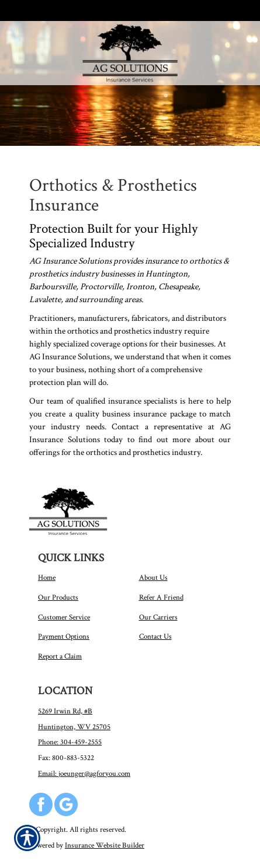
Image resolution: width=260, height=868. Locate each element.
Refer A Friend (161, 597)
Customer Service (64, 617)
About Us (153, 577)
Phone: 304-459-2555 (70, 742)
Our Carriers (158, 617)
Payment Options (64, 636)
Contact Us (155, 636)
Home (47, 577)
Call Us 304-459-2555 (57, 10)
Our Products (58, 597)
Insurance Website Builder (105, 845)
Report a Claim (60, 656)
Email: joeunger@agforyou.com (84, 773)
